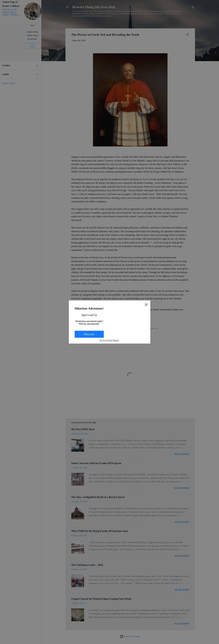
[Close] (146, 305)
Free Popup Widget (109, 341)
